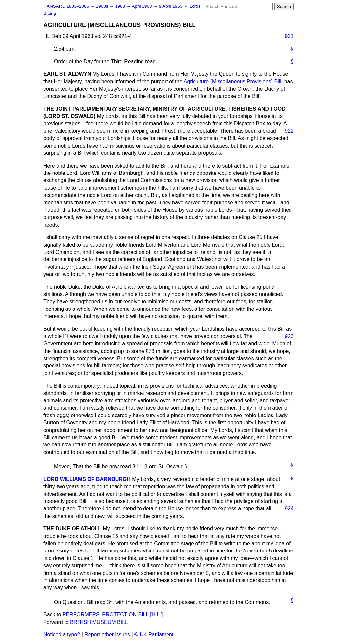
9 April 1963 (171, 6)
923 (289, 336)
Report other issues (107, 635)
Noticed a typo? (62, 635)
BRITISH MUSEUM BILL (99, 622)
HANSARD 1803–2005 (66, 6)
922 (289, 131)
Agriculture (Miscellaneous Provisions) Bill (233, 81)
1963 (121, 6)
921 (289, 36)
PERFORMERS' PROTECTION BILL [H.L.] (113, 615)
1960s (103, 6)
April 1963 (142, 6)
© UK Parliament (154, 635)
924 (289, 509)
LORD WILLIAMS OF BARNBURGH (87, 479)
